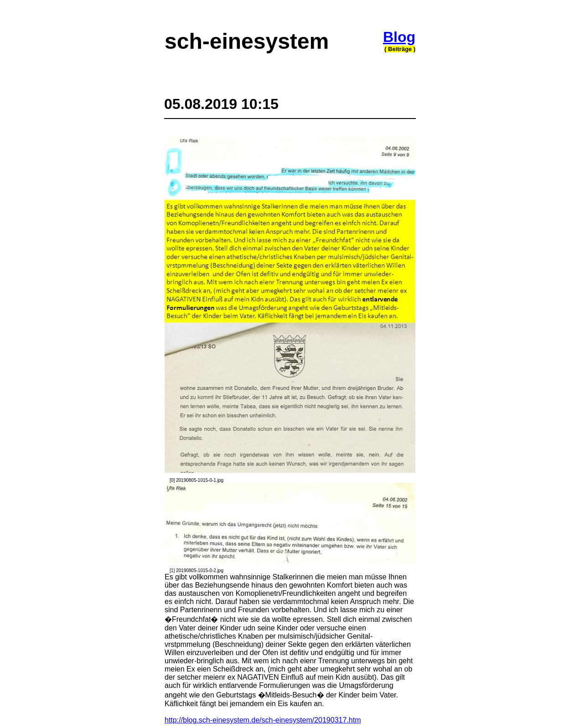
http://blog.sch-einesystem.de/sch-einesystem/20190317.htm (263, 720)
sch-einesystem (247, 41)
